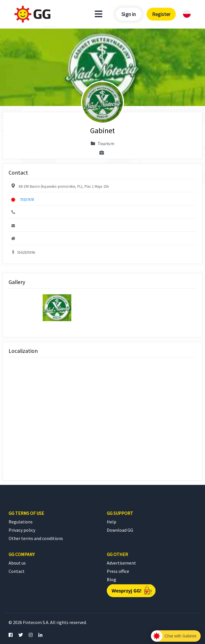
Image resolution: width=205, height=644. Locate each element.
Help (112, 522)
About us (17, 563)
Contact (17, 571)
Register (161, 14)
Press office (118, 571)
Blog (112, 579)
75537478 (27, 199)
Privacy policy (22, 530)
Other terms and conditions (36, 538)
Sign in (129, 14)
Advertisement (121, 563)
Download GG (120, 530)
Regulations (21, 522)
